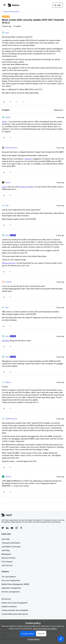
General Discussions (12, 11)
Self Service (6, 599)
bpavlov (8, 477)
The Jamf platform (9, 577)
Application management (11, 588)
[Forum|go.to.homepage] (14, 5)
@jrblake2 (6, 341)
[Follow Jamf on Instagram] (17, 528)
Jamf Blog (5, 550)
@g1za (4, 122)
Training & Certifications (11, 543)
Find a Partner (7, 562)
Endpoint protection (9, 606)
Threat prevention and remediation (15, 610)
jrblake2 (8, 282)
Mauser (8, 382)
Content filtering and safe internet (15, 614)
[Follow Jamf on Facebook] (21, 528)
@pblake (28, 159)
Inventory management (11, 592)
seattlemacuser (11, 419)
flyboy (8, 182)
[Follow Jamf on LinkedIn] (7, 528)
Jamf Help (6, 539)
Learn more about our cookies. (45, 629)
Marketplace (6, 554)
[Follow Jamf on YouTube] (12, 528)
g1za (7, 33)
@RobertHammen (9, 263)
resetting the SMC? (26, 187)
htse (7, 205)
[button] (5, 6)
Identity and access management (14, 603)
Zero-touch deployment (11, 580)
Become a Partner (9, 558)
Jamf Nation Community (11, 547)
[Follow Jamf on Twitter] (3, 528)
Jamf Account (7, 565)
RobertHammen (11, 148)
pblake (8, 117)
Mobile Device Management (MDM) (15, 584)
